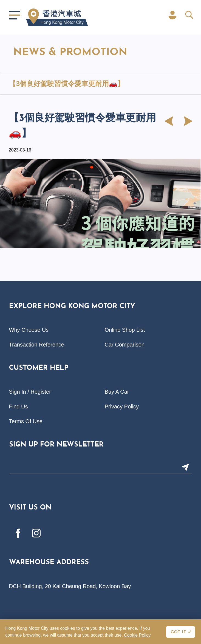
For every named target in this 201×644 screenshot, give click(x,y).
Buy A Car (117, 392)
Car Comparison (125, 345)
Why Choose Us (29, 330)
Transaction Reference (37, 345)
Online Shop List (125, 330)
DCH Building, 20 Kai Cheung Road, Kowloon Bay (70, 586)
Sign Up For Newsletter (56, 445)
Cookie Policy (137, 635)
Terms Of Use (26, 421)
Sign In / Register (30, 392)
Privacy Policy (122, 407)
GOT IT (178, 632)
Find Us (19, 407)
